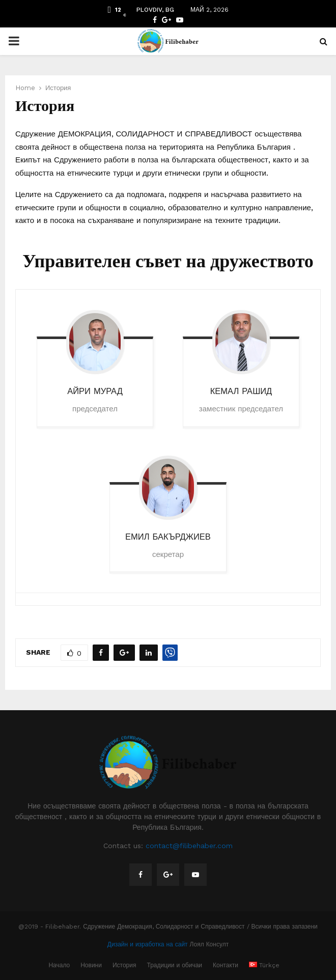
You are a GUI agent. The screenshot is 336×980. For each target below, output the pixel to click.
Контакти (226, 965)
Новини (91, 965)
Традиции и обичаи (175, 965)
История (124, 965)
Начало (59, 965)
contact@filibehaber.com (189, 846)
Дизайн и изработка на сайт (148, 944)
